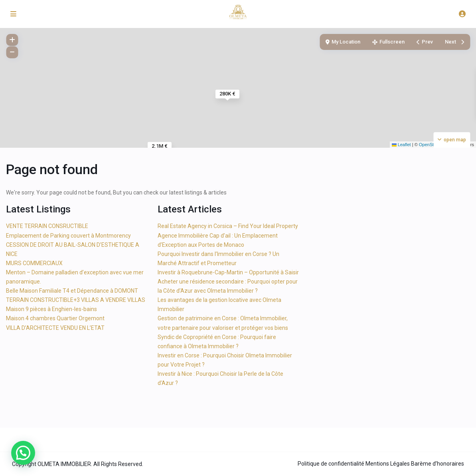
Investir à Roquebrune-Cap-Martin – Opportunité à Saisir (228, 272)
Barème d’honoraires (437, 464)
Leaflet (401, 145)
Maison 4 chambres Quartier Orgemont (55, 318)
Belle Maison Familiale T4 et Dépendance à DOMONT (72, 291)
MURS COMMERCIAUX (34, 263)
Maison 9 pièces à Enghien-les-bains (51, 309)
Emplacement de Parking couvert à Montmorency (68, 236)
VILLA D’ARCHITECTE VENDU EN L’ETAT (55, 328)
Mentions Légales (388, 464)
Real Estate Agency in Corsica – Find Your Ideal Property (228, 226)
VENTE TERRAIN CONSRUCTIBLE (47, 226)
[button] (23, 453)
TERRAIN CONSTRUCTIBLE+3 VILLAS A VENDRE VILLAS (76, 300)
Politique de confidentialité (331, 464)
